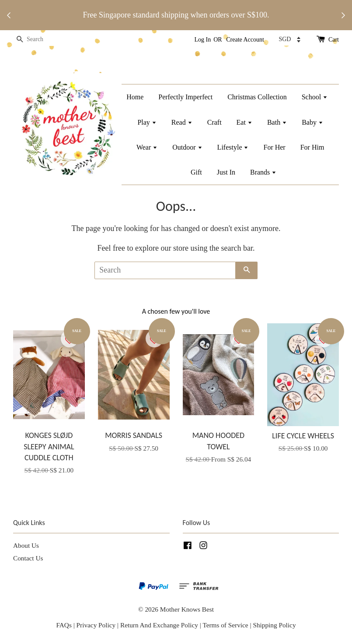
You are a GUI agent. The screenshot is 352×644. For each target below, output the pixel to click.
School (315, 97)
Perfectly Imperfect (185, 97)
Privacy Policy (96, 625)
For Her (274, 147)
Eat (244, 122)
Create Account (245, 40)
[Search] (39, 40)
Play (147, 122)
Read (182, 122)
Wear (147, 147)
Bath (277, 122)
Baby (312, 122)
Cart (334, 40)
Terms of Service (226, 625)
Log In (203, 40)
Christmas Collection (257, 97)
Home (135, 97)
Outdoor (187, 147)
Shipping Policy (274, 625)
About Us (26, 545)
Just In (226, 172)
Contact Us (28, 558)
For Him (312, 147)
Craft (214, 122)
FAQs (64, 625)
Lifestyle (233, 147)
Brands (263, 172)
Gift (196, 172)
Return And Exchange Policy (159, 625)
